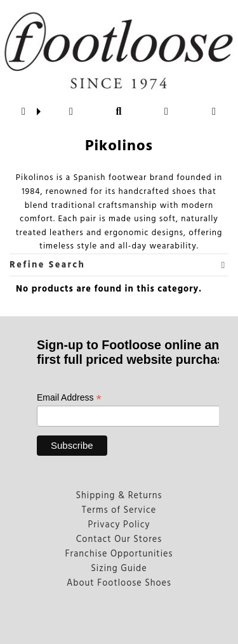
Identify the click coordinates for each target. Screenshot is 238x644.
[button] (24, 112)
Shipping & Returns (119, 496)
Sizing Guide (119, 569)
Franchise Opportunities (119, 554)
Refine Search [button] (118, 265)
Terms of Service (119, 511)
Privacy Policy (119, 525)
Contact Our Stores (119, 540)
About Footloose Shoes (119, 583)
